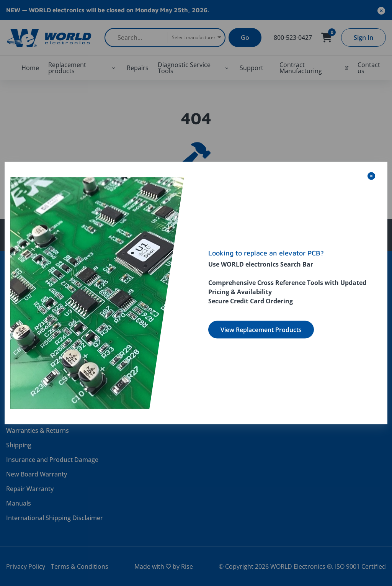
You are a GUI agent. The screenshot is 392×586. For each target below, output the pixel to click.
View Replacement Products (261, 330)
